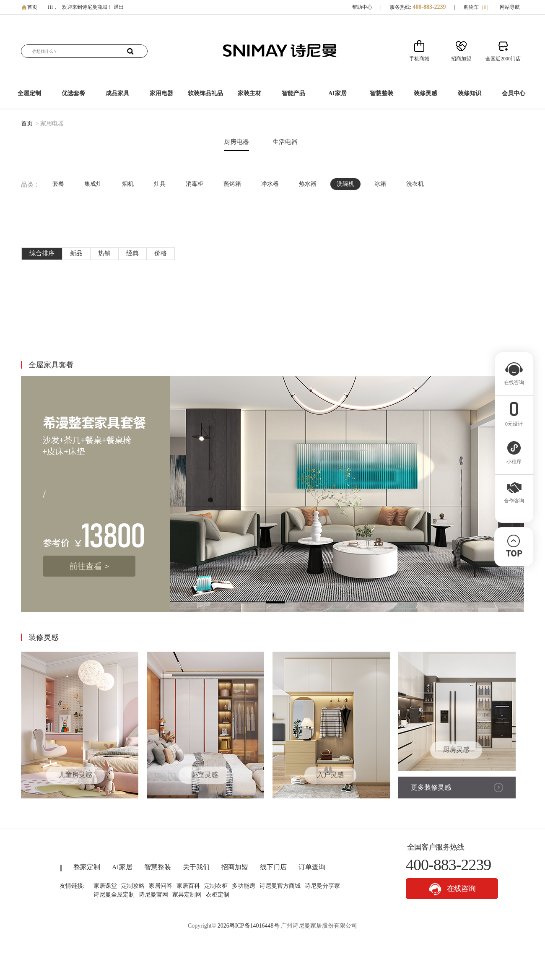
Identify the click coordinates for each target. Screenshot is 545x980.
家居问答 (161, 886)
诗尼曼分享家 (322, 886)
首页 (32, 7)
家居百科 (188, 886)
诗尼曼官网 (153, 895)
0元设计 (514, 421)
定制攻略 (133, 886)
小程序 (514, 459)
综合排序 (42, 253)
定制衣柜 (216, 886)
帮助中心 (362, 7)
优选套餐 (73, 93)
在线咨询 (452, 889)
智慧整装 (381, 93)
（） (485, 7)
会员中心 (514, 93)
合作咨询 (514, 498)
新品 (76, 253)
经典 (132, 253)
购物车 (478, 7)
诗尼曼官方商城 (280, 886)
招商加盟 (235, 867)
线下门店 (273, 867)
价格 (161, 253)
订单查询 (312, 867)
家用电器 (161, 93)
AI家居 (337, 93)
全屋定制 (29, 93)
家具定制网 (187, 895)
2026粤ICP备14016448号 (249, 926)
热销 (104, 253)
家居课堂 (105, 886)
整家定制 (87, 867)
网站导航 (510, 7)
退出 (119, 7)
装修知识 (470, 93)
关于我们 (196, 867)
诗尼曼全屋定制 (114, 895)
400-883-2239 (429, 7)
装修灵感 (426, 93)
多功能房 (244, 886)
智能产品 (293, 93)
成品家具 (117, 93)
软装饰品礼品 (205, 93)
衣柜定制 (218, 895)
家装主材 (249, 93)
